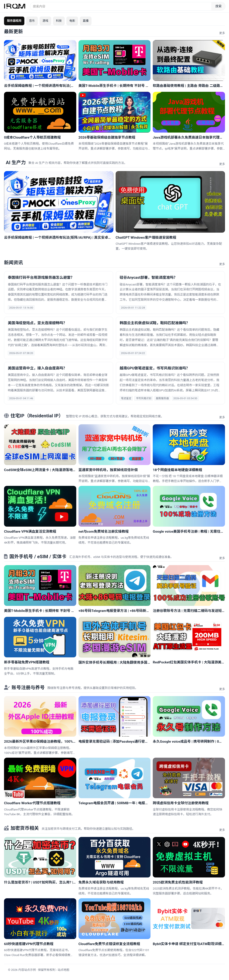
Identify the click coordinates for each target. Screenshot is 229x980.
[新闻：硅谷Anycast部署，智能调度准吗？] (170, 292)
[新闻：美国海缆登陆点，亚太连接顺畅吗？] (59, 338)
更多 (222, 33)
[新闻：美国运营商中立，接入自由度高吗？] (59, 383)
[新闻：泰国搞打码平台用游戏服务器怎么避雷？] (59, 292)
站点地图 (64, 970)
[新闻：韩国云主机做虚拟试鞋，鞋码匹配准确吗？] (170, 338)
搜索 (218, 6)
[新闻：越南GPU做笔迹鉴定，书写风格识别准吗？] (170, 383)
